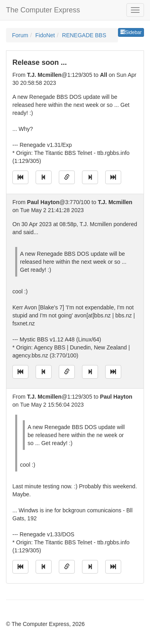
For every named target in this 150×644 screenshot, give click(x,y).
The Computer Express (43, 10)
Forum (20, 35)
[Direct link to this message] (67, 177)
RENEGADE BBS (84, 35)
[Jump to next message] (90, 177)
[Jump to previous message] (44, 177)
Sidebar (131, 32)
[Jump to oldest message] (20, 177)
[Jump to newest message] (113, 177)
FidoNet (45, 35)
